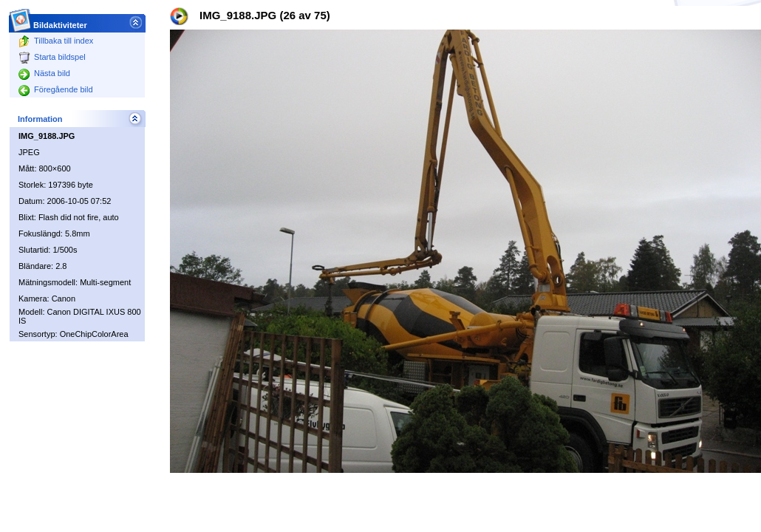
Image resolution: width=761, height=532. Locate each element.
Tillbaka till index (56, 41)
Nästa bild (44, 73)
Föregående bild (56, 89)
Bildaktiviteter (61, 21)
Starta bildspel (52, 57)
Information (40, 119)
